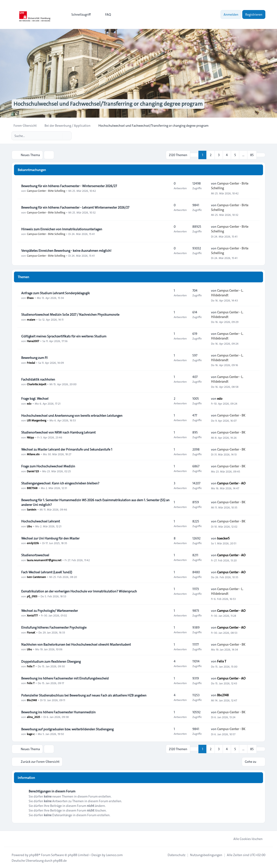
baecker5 (223, 538)
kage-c (31, 734)
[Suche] (58, 136)
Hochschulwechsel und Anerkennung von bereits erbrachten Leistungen (72, 416)
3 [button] (219, 155)
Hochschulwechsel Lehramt (41, 521)
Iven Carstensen (36, 577)
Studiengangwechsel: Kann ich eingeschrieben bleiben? (60, 483)
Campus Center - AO (231, 483)
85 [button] (252, 155)
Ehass (30, 298)
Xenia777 (32, 615)
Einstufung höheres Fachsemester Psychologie (54, 628)
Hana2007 (33, 341)
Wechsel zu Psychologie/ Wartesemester (50, 611)
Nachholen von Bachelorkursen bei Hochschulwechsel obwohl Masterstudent (76, 644)
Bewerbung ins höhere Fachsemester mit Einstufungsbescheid (65, 678)
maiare (31, 319)
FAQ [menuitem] (105, 14)
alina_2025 (33, 717)
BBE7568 (32, 488)
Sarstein (32, 509)
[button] (261, 155)
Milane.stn (33, 454)
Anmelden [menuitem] (231, 14)
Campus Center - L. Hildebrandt (227, 293)
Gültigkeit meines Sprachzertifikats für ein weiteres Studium (64, 336)
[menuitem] (79, 14)
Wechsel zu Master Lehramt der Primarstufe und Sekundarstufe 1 (67, 449)
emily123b (33, 543)
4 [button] (227, 155)
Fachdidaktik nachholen (38, 379)
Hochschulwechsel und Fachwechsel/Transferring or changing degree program (108, 104)
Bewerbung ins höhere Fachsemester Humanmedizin (58, 712)
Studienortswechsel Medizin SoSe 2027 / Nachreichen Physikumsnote (70, 315)
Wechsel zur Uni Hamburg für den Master (50, 538)
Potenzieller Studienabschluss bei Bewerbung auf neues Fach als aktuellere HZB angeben (84, 695)
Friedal (31, 362)
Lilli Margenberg (36, 420)
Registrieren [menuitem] (254, 14)
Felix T (31, 666)
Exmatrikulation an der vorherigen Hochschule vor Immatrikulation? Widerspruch (79, 591)
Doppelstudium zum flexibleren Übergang (51, 661)
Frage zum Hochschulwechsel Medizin (48, 466)
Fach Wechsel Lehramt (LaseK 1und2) (47, 572)
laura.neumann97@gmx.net (44, 560)
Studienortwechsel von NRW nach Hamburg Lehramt (58, 432)
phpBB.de (60, 860)
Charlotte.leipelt (36, 384)
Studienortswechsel (35, 555)
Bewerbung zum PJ (34, 358)
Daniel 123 (33, 471)
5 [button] (235, 155)
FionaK (31, 632)
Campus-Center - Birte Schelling (46, 191)
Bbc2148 (32, 700)
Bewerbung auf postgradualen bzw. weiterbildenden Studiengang (67, 729)
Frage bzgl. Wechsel (35, 399)
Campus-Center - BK (231, 415)
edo (29, 403)
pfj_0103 (32, 596)
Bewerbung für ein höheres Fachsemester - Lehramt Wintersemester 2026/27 (75, 207)
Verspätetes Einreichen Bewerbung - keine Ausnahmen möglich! (66, 251)
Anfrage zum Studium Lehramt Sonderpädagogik (55, 293)
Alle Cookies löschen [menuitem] (245, 838)
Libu (29, 526)
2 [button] (211, 155)
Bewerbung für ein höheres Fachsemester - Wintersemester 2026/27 (69, 186)
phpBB (34, 854)
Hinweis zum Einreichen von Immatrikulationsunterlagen (62, 229)
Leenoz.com (114, 854)
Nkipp (30, 437)
